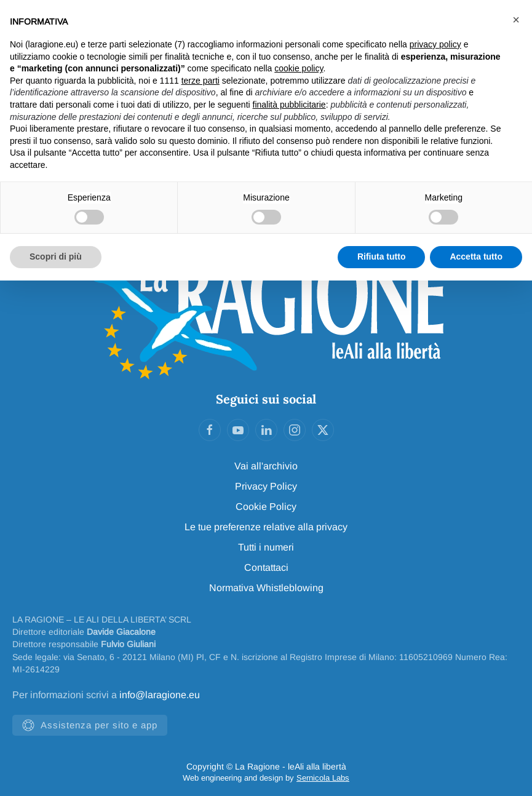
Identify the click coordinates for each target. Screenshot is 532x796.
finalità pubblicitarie (289, 105)
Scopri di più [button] (56, 257)
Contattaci (266, 567)
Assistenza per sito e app (90, 725)
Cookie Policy (266, 507)
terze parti (200, 81)
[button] (516, 20)
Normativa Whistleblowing (266, 588)
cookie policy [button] (299, 68)
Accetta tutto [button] (476, 257)
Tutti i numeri (266, 547)
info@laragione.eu (160, 695)
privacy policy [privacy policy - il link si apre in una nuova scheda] (435, 44)
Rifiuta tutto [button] (382, 257)
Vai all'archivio (266, 466)
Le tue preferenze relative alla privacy (266, 527)
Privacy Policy (266, 486)
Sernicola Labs (323, 778)
